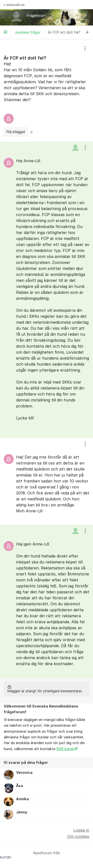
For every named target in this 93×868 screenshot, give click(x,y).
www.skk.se (14, 5)
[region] (46, 90)
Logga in (81, 830)
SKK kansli (65, 749)
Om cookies (78, 836)
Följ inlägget (16, 132)
